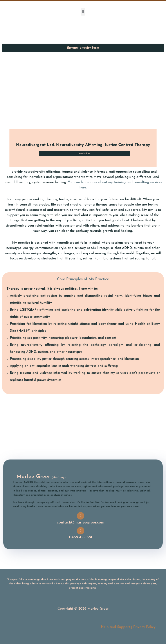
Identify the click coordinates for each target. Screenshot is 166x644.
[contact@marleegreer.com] (81, 516)
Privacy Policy (144, 627)
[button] (83, 12)
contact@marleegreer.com (81, 522)
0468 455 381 (80, 537)
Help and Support (115, 627)
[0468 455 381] (81, 531)
